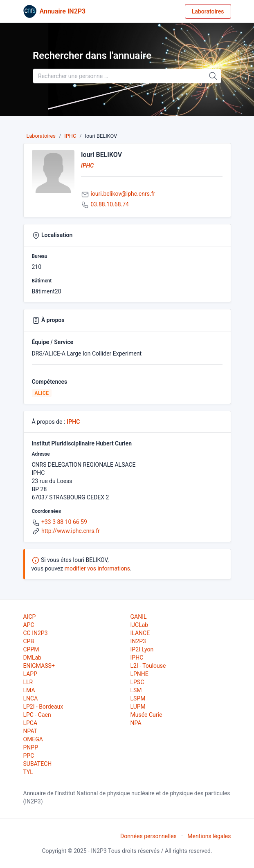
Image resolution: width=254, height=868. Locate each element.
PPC (29, 756)
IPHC (70, 136)
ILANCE (140, 633)
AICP (30, 617)
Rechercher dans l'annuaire (92, 56)
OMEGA (33, 739)
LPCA (30, 723)
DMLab (32, 658)
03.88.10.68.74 (109, 204)
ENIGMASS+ (39, 666)
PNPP (31, 747)
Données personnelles (148, 836)
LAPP (30, 674)
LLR (28, 682)
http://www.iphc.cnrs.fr (71, 531)
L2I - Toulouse (148, 666)
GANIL (139, 617)
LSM (136, 690)
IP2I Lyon (142, 649)
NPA (136, 723)
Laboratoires (208, 11)
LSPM (138, 698)
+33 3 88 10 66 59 (64, 522)
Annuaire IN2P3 (63, 11)
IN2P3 (138, 641)
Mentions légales (209, 836)
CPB (29, 641)
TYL (28, 772)
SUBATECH (38, 764)
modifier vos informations (97, 568)
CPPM (31, 649)
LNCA (31, 698)
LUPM (138, 707)
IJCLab (139, 625)
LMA (29, 690)
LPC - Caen (37, 715)
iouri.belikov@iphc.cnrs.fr (123, 194)
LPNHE (139, 674)
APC (29, 625)
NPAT (30, 731)
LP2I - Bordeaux (43, 707)
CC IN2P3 (36, 633)
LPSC (137, 682)
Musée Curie (146, 715)
